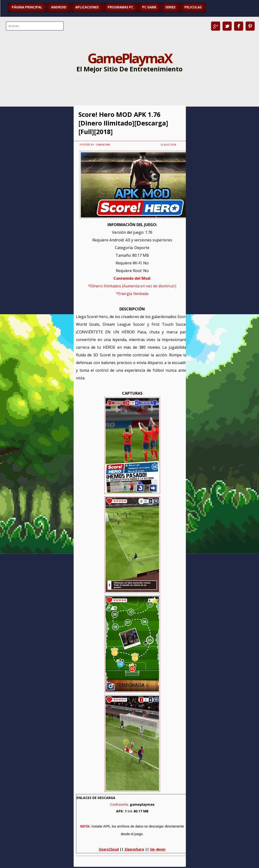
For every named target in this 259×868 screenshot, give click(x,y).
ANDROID (59, 7)
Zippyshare (134, 849)
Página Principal (27, 7)
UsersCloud (109, 849)
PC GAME (149, 7)
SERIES (170, 7)
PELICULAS (193, 7)
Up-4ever (158, 849)
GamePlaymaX (130, 58)
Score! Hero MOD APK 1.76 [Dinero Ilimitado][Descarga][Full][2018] (123, 123)
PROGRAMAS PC (121, 7)
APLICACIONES (87, 7)
